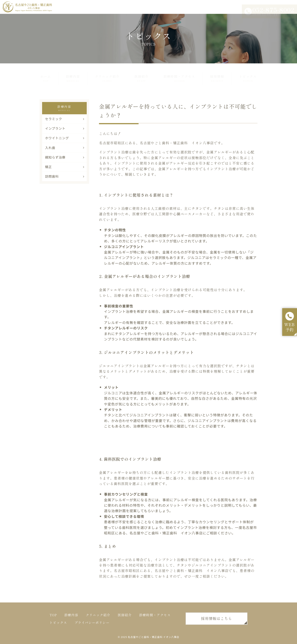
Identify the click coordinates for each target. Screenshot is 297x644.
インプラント (65, 128)
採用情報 (217, 74)
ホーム (46, 74)
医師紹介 (141, 74)
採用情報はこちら (217, 620)
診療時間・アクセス (179, 74)
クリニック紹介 (107, 74)
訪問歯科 (65, 176)
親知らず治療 (65, 157)
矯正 (65, 167)
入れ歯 (65, 148)
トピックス (248, 74)
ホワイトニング (65, 138)
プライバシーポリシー (92, 624)
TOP (53, 617)
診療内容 (73, 74)
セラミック (65, 119)
